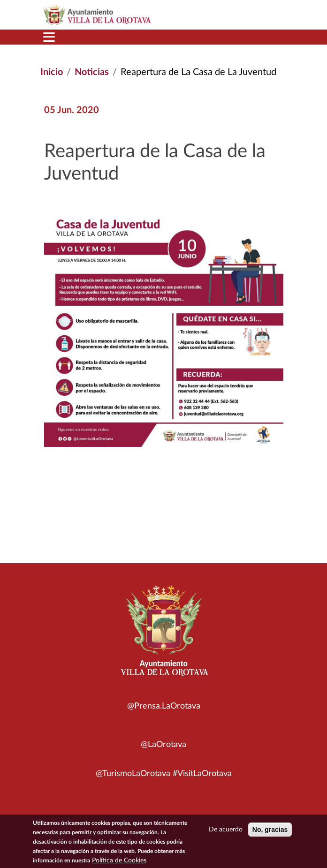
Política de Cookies (119, 862)
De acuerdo (226, 831)
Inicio (52, 72)
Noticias (92, 72)
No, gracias (270, 831)
